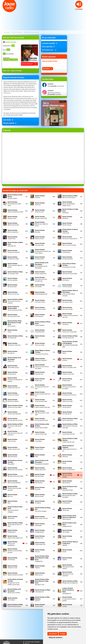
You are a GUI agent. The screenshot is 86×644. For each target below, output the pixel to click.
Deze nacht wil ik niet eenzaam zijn (41, 279)
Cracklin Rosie (12, 238)
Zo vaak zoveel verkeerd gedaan (69, 599)
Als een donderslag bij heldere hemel (69, 204)
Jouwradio (7, 32)
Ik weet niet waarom (13, 394)
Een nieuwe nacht (67, 301)
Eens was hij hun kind (14, 315)
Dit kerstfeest (67, 286)
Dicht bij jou (67, 279)
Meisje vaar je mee (40, 469)
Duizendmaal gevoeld (41, 293)
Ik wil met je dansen (13, 400)
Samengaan (40, 524)
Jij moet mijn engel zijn (14, 413)
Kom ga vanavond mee (41, 419)
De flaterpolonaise (68, 258)
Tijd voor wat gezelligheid (12, 543)
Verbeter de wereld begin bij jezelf (15, 551)
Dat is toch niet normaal (69, 244)
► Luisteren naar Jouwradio (31, 642)
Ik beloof (67, 359)
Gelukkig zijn (15, 337)
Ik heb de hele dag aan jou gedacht (15, 379)
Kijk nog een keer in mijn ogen (42, 413)
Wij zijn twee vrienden (14, 591)
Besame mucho (12, 217)
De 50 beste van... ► (49, 50)
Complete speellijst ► (50, 43)
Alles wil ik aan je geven (70, 197)
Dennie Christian (17, 32)
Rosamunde (12, 517)
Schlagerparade (40, 531)
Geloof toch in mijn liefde (69, 331)
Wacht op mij (40, 574)
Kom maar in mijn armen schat (15, 426)
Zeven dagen (12, 599)
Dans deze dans (40, 244)
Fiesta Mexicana (40, 331)
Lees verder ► (8, 120)
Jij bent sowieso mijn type (42, 406)
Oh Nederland (67, 502)
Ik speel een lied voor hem (42, 387)
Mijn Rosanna (40, 482)
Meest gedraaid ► (49, 47)
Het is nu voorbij (40, 344)
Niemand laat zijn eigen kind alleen (70, 495)
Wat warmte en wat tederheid (68, 574)
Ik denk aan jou (12, 373)
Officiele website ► (10, 123)
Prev (2, 11)
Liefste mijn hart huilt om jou (70, 448)
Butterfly (40, 231)
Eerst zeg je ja (40, 315)
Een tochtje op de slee (15, 308)
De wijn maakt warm (41, 273)
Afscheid (40, 197)
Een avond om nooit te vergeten (15, 301)
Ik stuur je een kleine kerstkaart (69, 387)
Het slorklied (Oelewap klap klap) (70, 344)
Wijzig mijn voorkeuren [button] (55, 637)
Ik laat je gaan (67, 380)
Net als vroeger (40, 495)
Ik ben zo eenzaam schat (69, 366)
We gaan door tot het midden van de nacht (15, 582)
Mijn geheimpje (40, 475)
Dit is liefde (40, 286)
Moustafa (40, 488)
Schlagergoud (12, 531)
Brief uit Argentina (13, 231)
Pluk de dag (67, 509)
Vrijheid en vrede (12, 567)
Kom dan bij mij (67, 413)
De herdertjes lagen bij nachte (15, 265)
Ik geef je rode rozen (68, 373)
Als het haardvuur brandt (15, 211)
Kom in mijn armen (70, 419)
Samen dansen (69, 517)
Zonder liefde (40, 605)
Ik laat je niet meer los (14, 387)
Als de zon (40, 204)
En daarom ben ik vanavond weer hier (70, 315)
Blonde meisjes (67, 224)
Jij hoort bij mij (67, 406)
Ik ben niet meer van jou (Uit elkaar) (42, 366)
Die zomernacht (12, 286)
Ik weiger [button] (63, 634)
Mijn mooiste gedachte (14, 482)
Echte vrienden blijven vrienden (70, 293)
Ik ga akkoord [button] (53, 634)
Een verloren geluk (40, 308)
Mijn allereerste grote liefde (15, 475)
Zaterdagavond (43, 591)
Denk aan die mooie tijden (70, 273)
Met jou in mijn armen (68, 469)
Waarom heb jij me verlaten (15, 574)
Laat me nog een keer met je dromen (15, 433)
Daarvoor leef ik (40, 238)
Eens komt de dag (67, 308)
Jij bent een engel (67, 400)
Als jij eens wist (40, 211)
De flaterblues (67, 251)
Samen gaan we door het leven (15, 524)
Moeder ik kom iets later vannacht (14, 488)
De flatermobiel (40, 258)
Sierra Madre (67, 531)
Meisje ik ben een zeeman (15, 469)
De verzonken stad (15, 273)
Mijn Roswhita (67, 482)
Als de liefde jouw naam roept (14, 204)
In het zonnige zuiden (41, 400)
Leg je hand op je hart (69, 433)
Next (84, 11)
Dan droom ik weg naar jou (70, 238)
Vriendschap (12, 559)
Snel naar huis (40, 537)
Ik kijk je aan (40, 380)
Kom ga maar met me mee (15, 419)
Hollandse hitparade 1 (41, 359)
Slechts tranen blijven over (15, 537)
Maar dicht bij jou (12, 456)
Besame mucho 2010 (41, 217)
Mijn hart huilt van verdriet (67, 475)
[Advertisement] (77, 63)
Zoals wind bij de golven (15, 605)
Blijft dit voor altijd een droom (41, 224)
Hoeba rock (14, 359)
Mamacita (67, 456)
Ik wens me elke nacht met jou (43, 394)
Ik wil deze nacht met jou (69, 394)
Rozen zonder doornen (41, 517)
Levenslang (40, 440)
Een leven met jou (40, 301)
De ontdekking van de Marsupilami (42, 265)
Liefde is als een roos (14, 448)
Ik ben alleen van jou (13, 366)
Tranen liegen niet (40, 543)
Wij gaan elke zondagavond (70, 582)
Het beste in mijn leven (14, 344)
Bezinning (67, 217)
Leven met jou (12, 440)
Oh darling (40, 502)
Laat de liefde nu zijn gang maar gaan (70, 426)
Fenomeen (67, 323)
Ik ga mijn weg (40, 373)
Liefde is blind (40, 448)
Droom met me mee (13, 293)
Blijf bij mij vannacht (13, 224)
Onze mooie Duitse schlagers (15, 509)
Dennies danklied (13, 279)
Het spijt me (12, 352)
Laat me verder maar (41, 433)
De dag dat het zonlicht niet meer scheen (43, 251)
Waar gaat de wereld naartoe (68, 567)
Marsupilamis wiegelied (42, 462)
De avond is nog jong (14, 251)
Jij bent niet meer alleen (15, 406)
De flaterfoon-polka (13, 258)
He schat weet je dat (70, 337)
